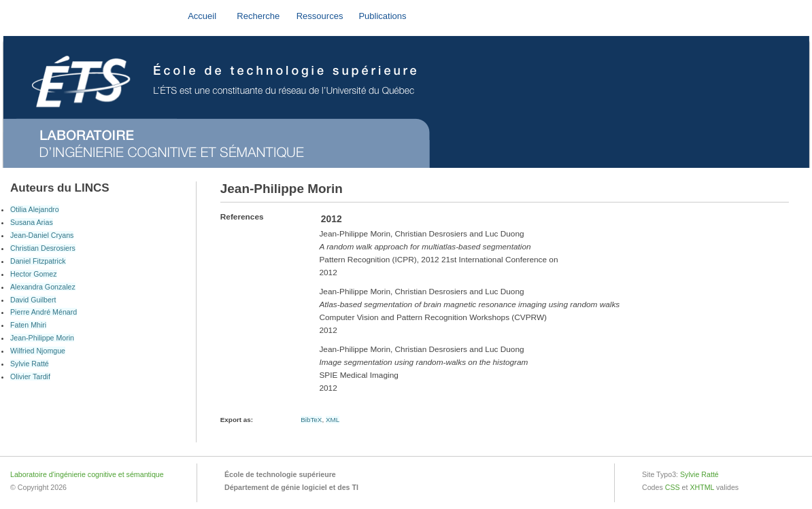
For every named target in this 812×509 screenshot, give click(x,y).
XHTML (702, 487)
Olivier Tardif (30, 376)
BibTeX (311, 420)
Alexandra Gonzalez (43, 287)
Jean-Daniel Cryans (42, 235)
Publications (382, 16)
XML (333, 420)
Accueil (202, 16)
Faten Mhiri (28, 325)
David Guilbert (33, 300)
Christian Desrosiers (43, 248)
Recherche (258, 16)
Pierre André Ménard (44, 312)
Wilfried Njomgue (38, 351)
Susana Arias (32, 222)
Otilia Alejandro (35, 209)
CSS (673, 487)
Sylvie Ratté (30, 364)
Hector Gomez (34, 274)
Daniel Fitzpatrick (38, 261)
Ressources (320, 16)
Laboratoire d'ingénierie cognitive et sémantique (87, 474)
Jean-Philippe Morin (42, 338)
